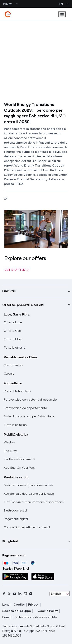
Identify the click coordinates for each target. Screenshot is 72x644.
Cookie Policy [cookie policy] (48, 611)
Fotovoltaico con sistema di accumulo (30, 400)
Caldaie (9, 374)
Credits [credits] (19, 605)
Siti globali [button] (10, 541)
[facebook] (4, 594)
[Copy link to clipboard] (6, 198)
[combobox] (60, 594)
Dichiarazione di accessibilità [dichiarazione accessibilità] (36, 617)
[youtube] (15, 594)
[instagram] (25, 594)
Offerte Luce (13, 322)
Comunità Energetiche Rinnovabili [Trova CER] (27, 527)
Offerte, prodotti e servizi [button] (23, 305)
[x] (9, 594)
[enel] (8, 14)
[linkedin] (20, 594)
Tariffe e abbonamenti (19, 459)
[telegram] (31, 594)
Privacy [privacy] (33, 605)
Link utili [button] (9, 291)
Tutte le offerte (14, 348)
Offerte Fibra (13, 339)
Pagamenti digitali (16, 519)
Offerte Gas (12, 331)
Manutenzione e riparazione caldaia (29, 485)
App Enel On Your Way (20, 468)
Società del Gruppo (17, 611)
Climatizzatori (13, 365)
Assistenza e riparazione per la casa (29, 494)
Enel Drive (11, 451)
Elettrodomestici (15, 510)
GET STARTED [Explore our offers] (17, 270)
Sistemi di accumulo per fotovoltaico (29, 416)
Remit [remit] (7, 617)
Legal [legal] (6, 605)
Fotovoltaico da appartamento (25, 408)
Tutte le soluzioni (16, 425)
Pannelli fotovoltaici (17, 391)
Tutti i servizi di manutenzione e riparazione (34, 502)
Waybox (10, 442)
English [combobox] (56, 594)
